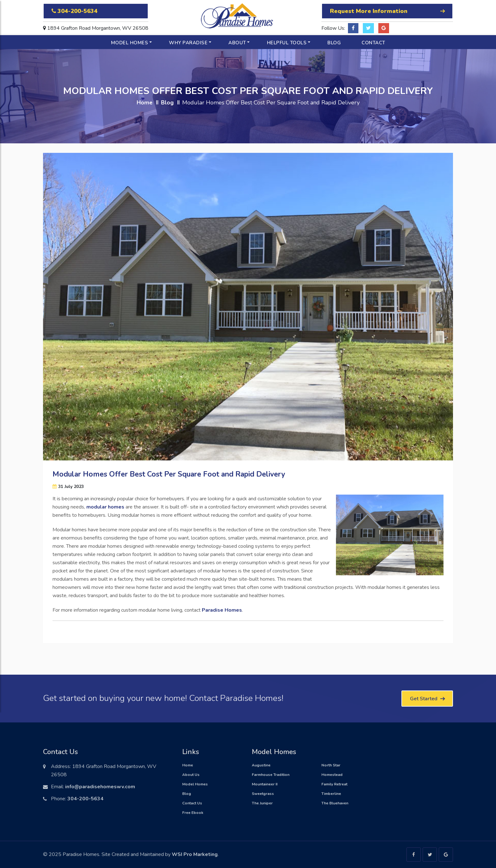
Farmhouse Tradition (271, 775)
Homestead (332, 775)
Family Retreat (334, 784)
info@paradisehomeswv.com (100, 787)
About (237, 43)
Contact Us (192, 803)
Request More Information (387, 11)
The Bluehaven (335, 803)
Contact (373, 43)
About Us (191, 775)
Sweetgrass (263, 794)
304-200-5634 (74, 11)
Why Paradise (188, 43)
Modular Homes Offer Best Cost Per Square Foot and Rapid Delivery (169, 474)
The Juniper (262, 803)
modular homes (105, 507)
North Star (331, 765)
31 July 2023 (68, 487)
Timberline (331, 794)
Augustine (261, 765)
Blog (334, 43)
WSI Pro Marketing (195, 854)
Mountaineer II (265, 784)
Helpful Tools (287, 43)
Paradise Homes (222, 610)
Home (144, 103)
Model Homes (130, 43)
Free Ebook (193, 813)
